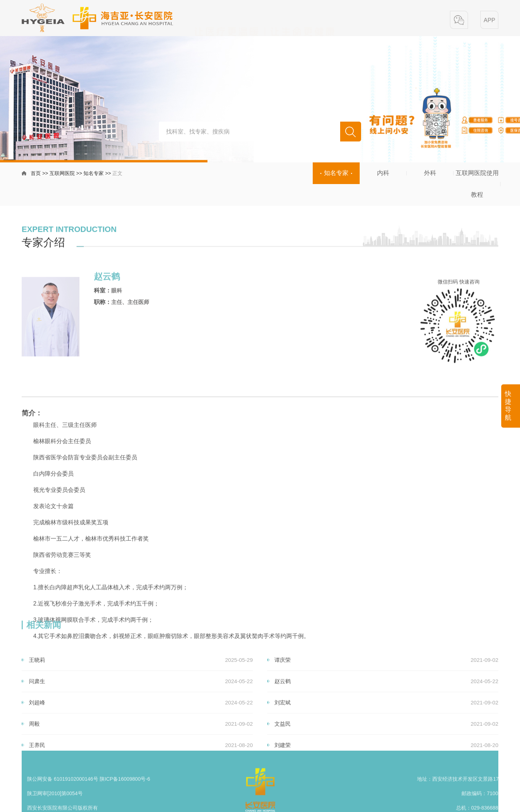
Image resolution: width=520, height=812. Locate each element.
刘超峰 (37, 742)
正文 (117, 174)
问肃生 (37, 721)
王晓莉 (37, 699)
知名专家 (94, 174)
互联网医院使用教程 (477, 184)
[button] (459, 21)
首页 (36, 174)
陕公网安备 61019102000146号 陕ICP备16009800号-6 (89, 795)
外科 (430, 173)
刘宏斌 (283, 742)
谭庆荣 (283, 699)
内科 (383, 173)
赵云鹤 (283, 721)
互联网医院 (62, 174)
